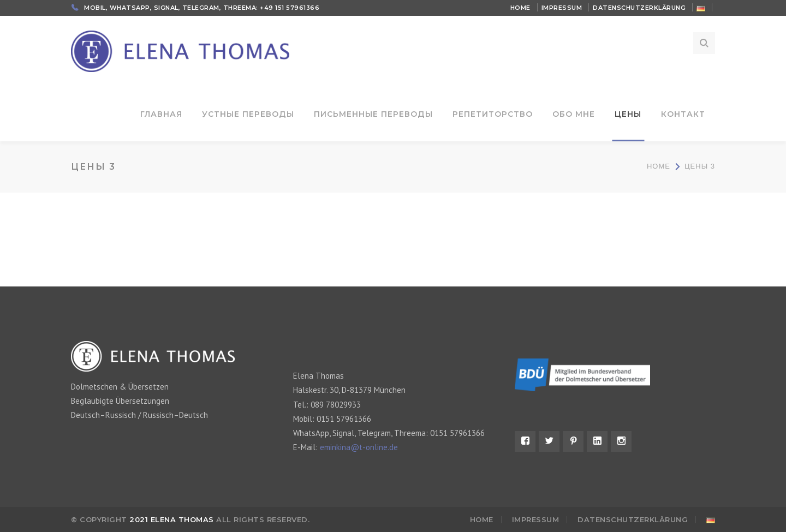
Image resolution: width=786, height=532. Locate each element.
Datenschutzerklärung (639, 8)
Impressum (562, 8)
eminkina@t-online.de (359, 447)
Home (520, 8)
